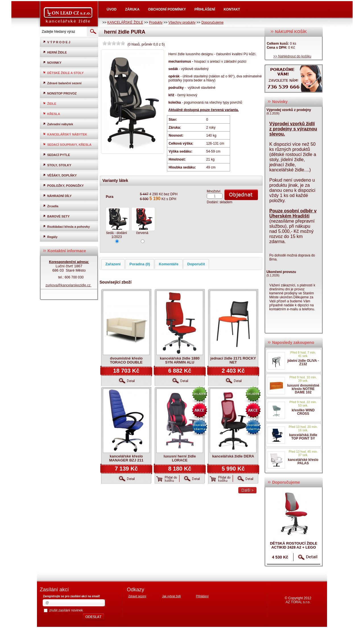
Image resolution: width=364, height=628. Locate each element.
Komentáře (169, 264)
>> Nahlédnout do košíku (292, 56)
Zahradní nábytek (58, 124)
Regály (50, 237)
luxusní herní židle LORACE (180, 458)
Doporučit (196, 264)
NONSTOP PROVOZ (60, 93)
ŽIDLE (49, 103)
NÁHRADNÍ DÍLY (57, 196)
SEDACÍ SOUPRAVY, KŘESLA (67, 144)
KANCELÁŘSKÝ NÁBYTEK (65, 134)
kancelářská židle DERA (233, 456)
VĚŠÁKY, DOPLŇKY (60, 175)
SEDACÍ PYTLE (56, 155)
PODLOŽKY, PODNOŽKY (63, 185)
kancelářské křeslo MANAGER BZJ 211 (126, 458)
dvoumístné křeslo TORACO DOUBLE (126, 360)
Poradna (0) (140, 264)
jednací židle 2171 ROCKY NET (233, 360)
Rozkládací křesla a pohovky (66, 226)
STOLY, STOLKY (57, 165)
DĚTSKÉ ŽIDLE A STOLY (63, 73)
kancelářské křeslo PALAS (303, 461)
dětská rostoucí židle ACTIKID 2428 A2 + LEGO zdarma (294, 547)
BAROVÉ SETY (56, 216)
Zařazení (113, 264)
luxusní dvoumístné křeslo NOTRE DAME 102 (303, 389)
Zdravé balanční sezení (62, 83)
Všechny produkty (182, 22)
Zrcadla (50, 206)
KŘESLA (51, 114)
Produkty (156, 22)
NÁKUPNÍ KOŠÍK (288, 32)
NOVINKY (52, 62)
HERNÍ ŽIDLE (55, 52)
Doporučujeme (212, 22)
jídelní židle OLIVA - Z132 (303, 362)
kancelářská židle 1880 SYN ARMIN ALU (180, 360)
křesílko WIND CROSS (303, 412)
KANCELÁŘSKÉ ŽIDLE (125, 22)
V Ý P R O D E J (56, 42)
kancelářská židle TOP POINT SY (303, 437)
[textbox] (63, 32)
